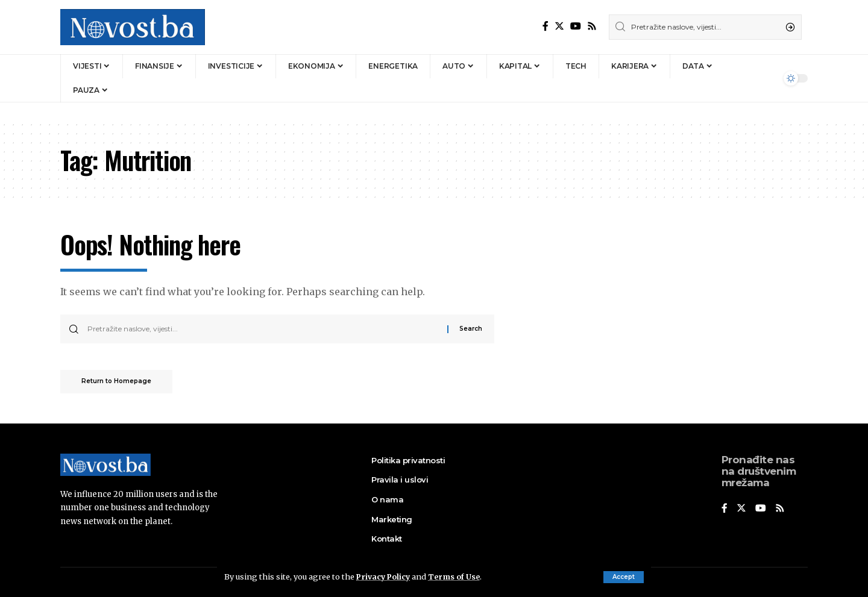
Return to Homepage (119, 383)
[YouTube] (576, 26)
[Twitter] (559, 26)
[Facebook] (546, 26)
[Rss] (592, 26)
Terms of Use (457, 577)
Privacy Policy (385, 577)
